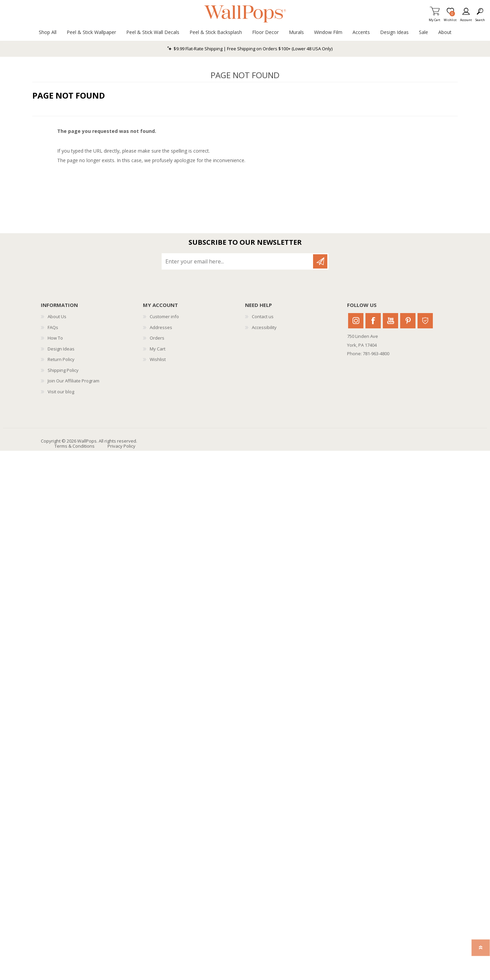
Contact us (263, 316)
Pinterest (408, 321)
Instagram (356, 321)
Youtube (390, 321)
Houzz (425, 321)
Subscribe (320, 261)
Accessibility (264, 327)
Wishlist (158, 359)
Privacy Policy (121, 446)
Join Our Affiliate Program (73, 381)
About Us (57, 316)
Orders (157, 338)
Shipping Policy (63, 370)
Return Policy (61, 359)
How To (55, 338)
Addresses (161, 327)
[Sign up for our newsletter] (238, 261)
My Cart (435, 18)
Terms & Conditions (75, 446)
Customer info (164, 316)
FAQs (53, 327)
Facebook (373, 321)
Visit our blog (61, 392)
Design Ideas (61, 349)
